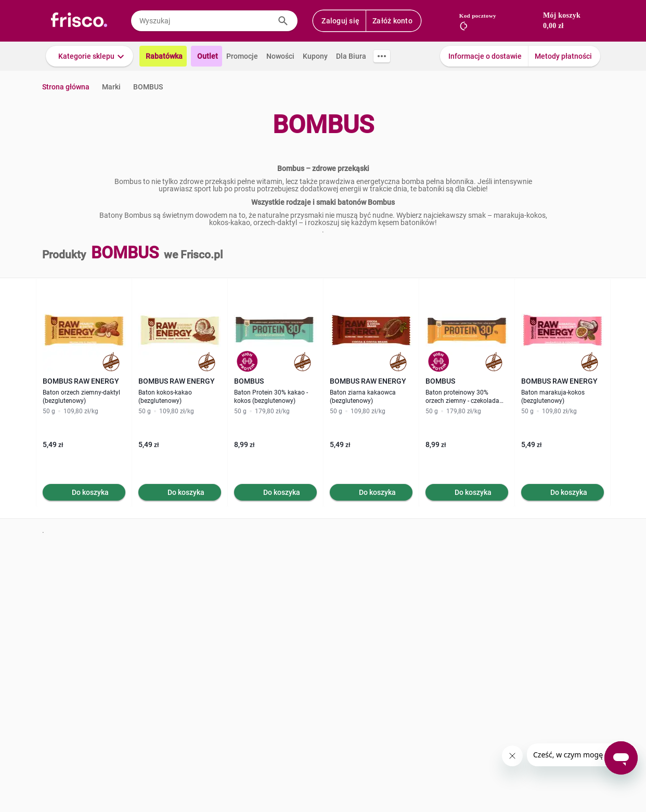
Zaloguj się (340, 21)
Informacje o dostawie (485, 56)
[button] (89, 56)
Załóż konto (392, 21)
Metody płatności (563, 56)
